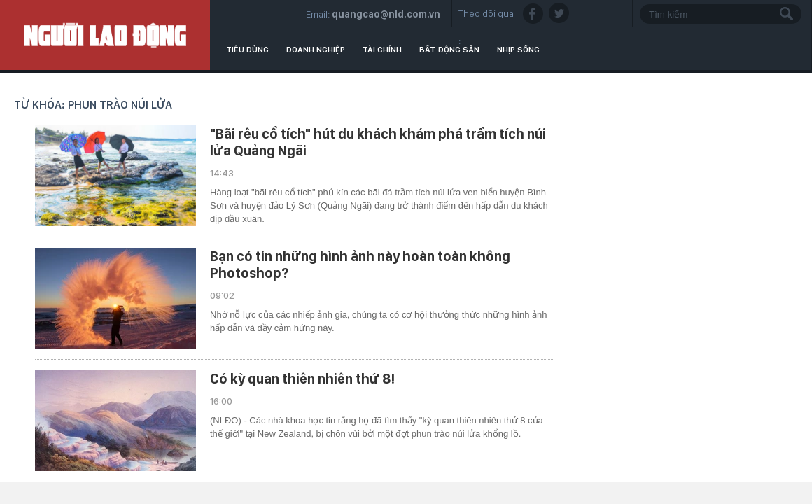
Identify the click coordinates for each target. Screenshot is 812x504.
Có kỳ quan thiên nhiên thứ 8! (302, 379)
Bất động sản (449, 50)
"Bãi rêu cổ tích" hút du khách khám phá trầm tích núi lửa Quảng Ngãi (378, 142)
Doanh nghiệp (316, 50)
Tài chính (382, 50)
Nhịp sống (518, 50)
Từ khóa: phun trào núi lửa (93, 105)
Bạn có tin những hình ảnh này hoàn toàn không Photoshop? (360, 265)
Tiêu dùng (247, 50)
